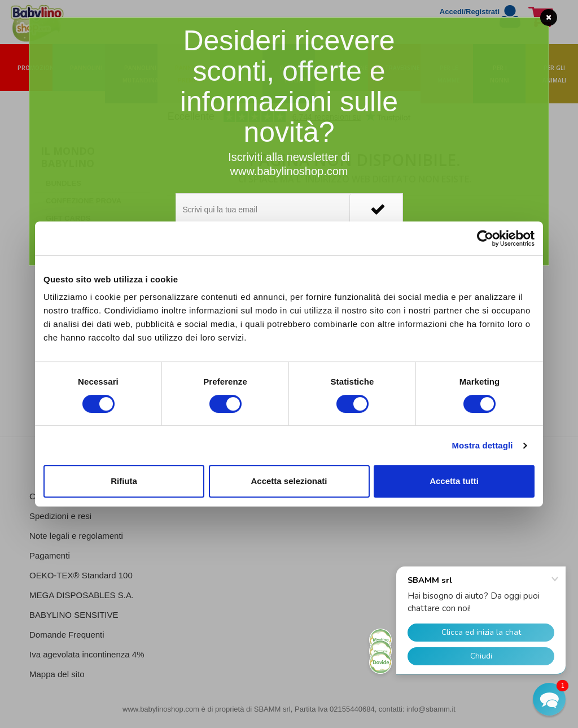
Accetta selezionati (289, 481)
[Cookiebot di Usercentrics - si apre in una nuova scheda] (485, 238)
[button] (549, 699)
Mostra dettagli (482, 445)
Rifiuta (124, 481)
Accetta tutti (454, 481)
